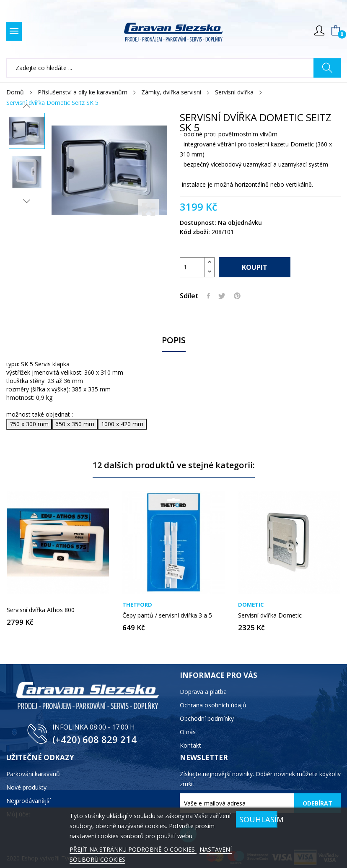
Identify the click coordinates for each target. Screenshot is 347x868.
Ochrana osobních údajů (213, 705)
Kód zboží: (195, 232)
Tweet (222, 296)
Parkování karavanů (33, 774)
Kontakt (190, 745)
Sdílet (208, 296)
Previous (27, 106)
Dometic (251, 605)
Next (27, 201)
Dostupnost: (198, 223)
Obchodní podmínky (207, 718)
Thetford (137, 605)
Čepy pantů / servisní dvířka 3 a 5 (167, 615)
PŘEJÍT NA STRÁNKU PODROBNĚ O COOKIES (133, 849)
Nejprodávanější (28, 801)
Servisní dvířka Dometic (270, 615)
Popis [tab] (174, 340)
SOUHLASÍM (258, 819)
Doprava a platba (203, 692)
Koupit (255, 267)
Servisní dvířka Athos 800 (41, 610)
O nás (188, 732)
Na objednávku (240, 223)
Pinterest (237, 296)
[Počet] (192, 267)
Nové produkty (26, 787)
